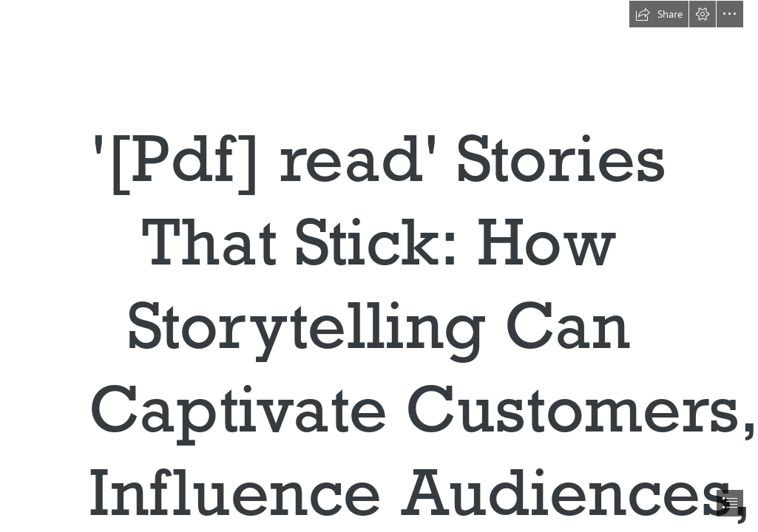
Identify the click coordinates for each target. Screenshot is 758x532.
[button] (659, 14)
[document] (379, 266)
